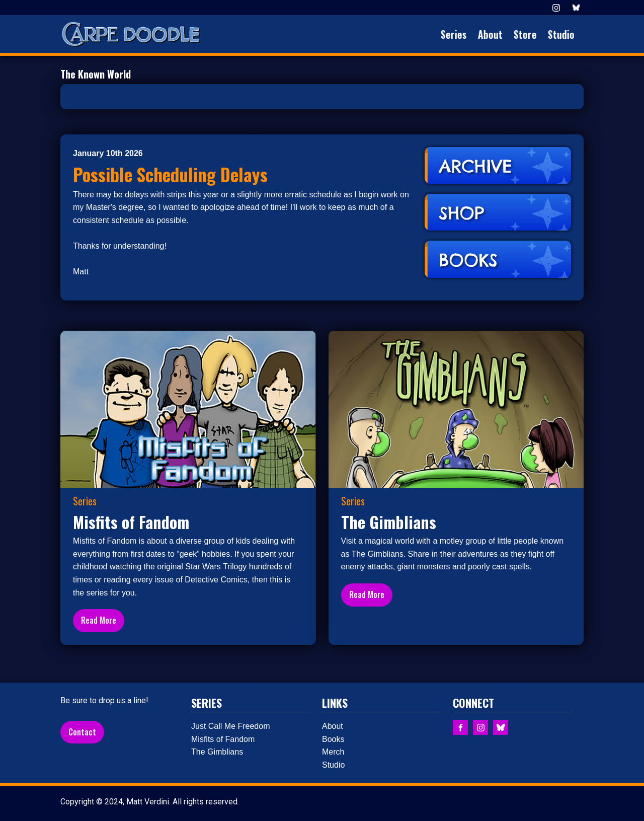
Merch (333, 752)
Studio (565, 34)
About (494, 34)
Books (333, 739)
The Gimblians (217, 752)
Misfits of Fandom (223, 739)
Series (457, 34)
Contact (82, 732)
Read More (99, 620)
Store (529, 34)
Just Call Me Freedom (231, 726)
